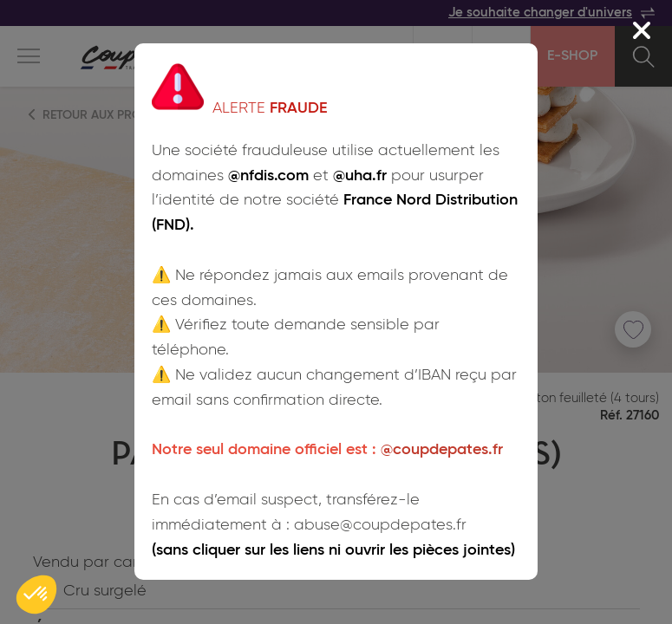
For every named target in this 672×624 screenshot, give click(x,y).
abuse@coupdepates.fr (380, 525)
